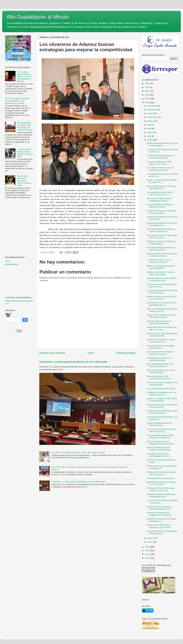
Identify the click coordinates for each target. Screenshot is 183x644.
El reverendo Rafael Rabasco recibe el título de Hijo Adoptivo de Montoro (24, 77)
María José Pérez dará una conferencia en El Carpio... (159, 449)
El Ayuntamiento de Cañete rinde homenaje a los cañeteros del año (25, 126)
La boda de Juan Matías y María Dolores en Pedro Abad (25, 153)
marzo (150, 140)
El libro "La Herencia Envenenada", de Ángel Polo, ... (162, 181)
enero (150, 542)
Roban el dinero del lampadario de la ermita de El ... (162, 467)
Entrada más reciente (52, 353)
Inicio (91, 353)
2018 (147, 87)
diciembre (152, 106)
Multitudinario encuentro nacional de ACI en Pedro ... (161, 483)
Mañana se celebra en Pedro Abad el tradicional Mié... (162, 400)
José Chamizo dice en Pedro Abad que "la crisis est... (162, 236)
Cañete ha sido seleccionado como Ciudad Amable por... (162, 412)
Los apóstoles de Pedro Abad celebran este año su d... (160, 193)
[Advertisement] (19, 215)
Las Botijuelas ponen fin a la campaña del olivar (159, 359)
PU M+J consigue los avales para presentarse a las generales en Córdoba (17, 101)
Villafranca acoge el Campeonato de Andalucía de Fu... (161, 495)
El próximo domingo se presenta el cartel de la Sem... (162, 406)
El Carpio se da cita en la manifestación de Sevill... (159, 455)
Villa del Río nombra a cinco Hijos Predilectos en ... (161, 520)
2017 (147, 91)
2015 (147, 99)
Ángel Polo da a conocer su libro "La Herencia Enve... (161, 341)
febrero (151, 538)
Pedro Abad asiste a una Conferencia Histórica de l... (160, 377)
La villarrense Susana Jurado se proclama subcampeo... (161, 157)
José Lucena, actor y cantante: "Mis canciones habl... (162, 384)
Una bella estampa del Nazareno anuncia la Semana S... (161, 230)
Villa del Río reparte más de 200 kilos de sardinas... (161, 371)
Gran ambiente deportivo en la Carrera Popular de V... (160, 365)
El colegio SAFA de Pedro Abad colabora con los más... (161, 489)
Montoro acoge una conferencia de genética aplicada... (162, 335)
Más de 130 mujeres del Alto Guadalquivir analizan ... (159, 200)
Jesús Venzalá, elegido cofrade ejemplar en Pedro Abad (160, 436)
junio (150, 128)
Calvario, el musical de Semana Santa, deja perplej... (161, 273)
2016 (147, 95)
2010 (147, 558)
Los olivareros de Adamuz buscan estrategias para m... (162, 304)
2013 (147, 547)
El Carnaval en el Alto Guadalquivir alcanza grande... (162, 532)
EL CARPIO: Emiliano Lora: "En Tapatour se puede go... (161, 169)
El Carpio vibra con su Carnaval (161, 478)
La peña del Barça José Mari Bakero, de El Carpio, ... (159, 163)
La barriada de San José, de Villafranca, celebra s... (159, 261)
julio (149, 125)
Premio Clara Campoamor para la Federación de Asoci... (161, 316)
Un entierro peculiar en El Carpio (161, 389)
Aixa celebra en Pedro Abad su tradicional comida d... (160, 353)
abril (149, 136)
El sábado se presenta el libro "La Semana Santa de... (161, 394)
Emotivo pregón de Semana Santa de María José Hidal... (162, 255)
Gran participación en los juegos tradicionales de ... (161, 347)
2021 (147, 83)
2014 (147, 103)
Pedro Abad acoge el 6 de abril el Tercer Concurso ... (161, 187)
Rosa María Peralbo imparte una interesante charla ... (161, 249)
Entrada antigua (126, 353)
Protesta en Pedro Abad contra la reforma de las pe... (161, 473)
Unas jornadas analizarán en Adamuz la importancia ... (159, 322)
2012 (147, 551)
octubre (151, 113)
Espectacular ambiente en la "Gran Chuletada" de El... (162, 224)
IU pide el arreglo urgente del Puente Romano (159, 424)
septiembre (152, 117)
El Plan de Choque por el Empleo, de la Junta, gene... (162, 212)
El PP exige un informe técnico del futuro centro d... (162, 285)
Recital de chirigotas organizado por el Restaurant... (161, 267)
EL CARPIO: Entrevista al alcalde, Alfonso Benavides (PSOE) (78, 452)
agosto (150, 121)
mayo (150, 132)
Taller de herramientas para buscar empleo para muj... (162, 310)
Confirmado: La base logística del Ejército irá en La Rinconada (73, 362)
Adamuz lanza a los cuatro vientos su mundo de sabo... (162, 279)
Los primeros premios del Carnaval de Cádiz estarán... (162, 292)
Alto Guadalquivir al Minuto (38, 17)
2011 (147, 554)
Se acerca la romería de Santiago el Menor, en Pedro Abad (24, 181)
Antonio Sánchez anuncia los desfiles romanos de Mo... (159, 508)
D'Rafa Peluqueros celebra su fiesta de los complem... (162, 144)
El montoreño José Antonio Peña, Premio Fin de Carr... (161, 430)
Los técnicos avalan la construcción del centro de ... (162, 218)
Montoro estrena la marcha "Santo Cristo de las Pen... (162, 298)
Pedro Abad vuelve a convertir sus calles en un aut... (162, 328)
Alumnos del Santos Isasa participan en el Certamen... (160, 514)
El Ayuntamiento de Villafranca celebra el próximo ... (160, 206)
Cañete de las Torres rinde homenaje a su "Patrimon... (160, 526)
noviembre (152, 110)
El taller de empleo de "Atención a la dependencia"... (162, 242)
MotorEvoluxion (12, 264)
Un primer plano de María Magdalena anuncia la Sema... (161, 443)
